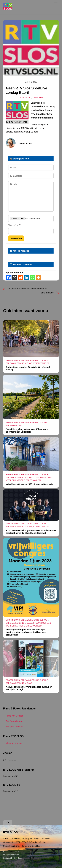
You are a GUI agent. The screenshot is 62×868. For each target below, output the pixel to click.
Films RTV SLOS (13, 743)
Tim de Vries (24, 98)
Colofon (7, 838)
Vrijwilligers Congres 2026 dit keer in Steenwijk (29, 484)
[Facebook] (9, 278)
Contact (43, 842)
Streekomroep (41, 363)
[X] (15, 278)
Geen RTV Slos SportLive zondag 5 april (26, 90)
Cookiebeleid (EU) (11, 846)
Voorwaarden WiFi (11, 842)
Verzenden (16, 238)
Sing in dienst (47, 293)
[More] (38, 278)
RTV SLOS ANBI (29, 842)
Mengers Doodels (13, 727)
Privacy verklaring (31, 838)
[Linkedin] (26, 278)
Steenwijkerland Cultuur (35, 360)
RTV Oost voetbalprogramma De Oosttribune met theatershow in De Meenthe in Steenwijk (31, 532)
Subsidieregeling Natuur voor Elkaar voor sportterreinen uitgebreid (27, 430)
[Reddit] (21, 278)
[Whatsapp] (32, 278)
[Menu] (56, 4)
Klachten (16, 838)
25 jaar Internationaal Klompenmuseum (27, 289)
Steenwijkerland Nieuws (19, 363)
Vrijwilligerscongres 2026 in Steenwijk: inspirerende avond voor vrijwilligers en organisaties (26, 632)
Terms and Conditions (32, 846)
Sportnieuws (38, 98)
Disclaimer (45, 838)
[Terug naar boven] (8, 823)
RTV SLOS (10, 851)
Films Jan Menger (13, 716)
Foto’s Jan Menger (13, 721)
